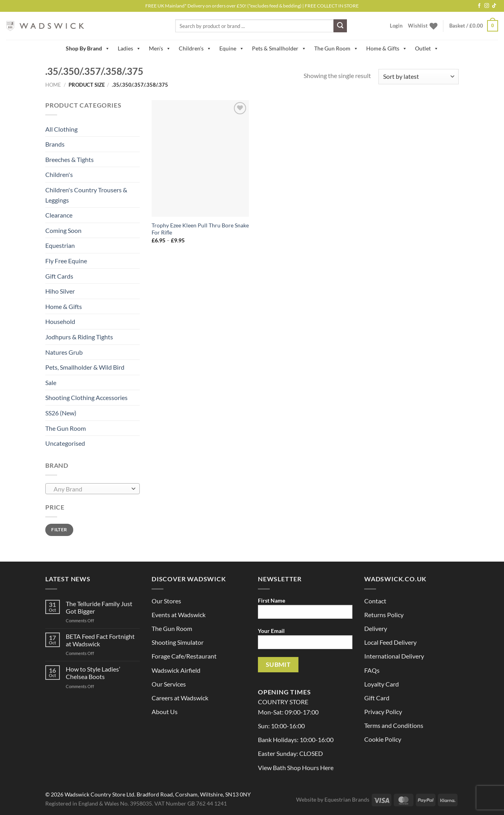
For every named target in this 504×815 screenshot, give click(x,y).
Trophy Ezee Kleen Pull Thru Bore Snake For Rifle (200, 229)
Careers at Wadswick (180, 698)
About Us (165, 712)
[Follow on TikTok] (494, 6)
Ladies (129, 48)
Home (53, 85)
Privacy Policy (383, 712)
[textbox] (91, 489)
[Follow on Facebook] (479, 6)
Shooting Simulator (178, 642)
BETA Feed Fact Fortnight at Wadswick (100, 640)
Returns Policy (384, 615)
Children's (195, 48)
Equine (232, 48)
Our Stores (166, 601)
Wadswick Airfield (176, 670)
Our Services (169, 684)
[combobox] (93, 489)
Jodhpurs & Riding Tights (79, 337)
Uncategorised (65, 443)
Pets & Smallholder (279, 48)
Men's (160, 48)
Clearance (59, 215)
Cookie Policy (383, 739)
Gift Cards (59, 276)
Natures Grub (64, 352)
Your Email (305, 641)
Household (60, 321)
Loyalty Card (382, 684)
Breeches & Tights (69, 159)
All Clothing (61, 129)
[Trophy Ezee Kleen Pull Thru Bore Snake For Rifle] (200, 158)
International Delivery (394, 656)
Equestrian (60, 245)
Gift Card (377, 698)
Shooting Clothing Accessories (86, 397)
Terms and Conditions (394, 725)
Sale (51, 382)
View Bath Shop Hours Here (296, 768)
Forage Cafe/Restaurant (184, 656)
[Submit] (340, 26)
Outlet (427, 48)
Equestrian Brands (347, 799)
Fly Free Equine (66, 261)
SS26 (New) (61, 413)
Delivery (376, 628)
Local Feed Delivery (390, 642)
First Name (305, 611)
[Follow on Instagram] (487, 6)
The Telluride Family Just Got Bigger (99, 607)
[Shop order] (419, 77)
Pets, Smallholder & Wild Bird (85, 367)
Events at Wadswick (179, 615)
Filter (59, 529)
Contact (375, 601)
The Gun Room (336, 48)
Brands (55, 144)
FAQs (372, 670)
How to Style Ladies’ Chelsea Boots (93, 673)
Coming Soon (63, 230)
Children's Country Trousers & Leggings (86, 195)
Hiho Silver (60, 291)
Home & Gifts (387, 48)
